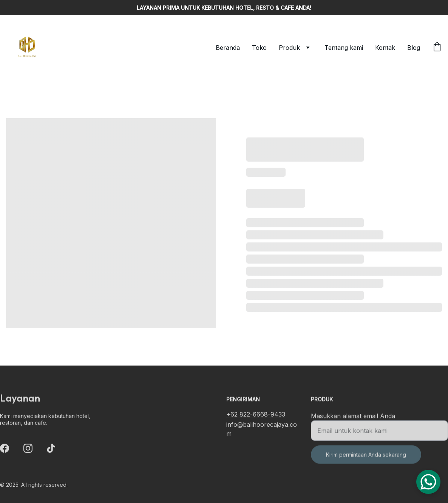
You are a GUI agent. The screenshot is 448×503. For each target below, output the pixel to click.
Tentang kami (344, 48)
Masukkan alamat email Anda (353, 419)
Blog (414, 48)
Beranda (228, 48)
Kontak (385, 48)
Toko (259, 48)
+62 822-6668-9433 (256, 415)
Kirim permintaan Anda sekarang (366, 458)
